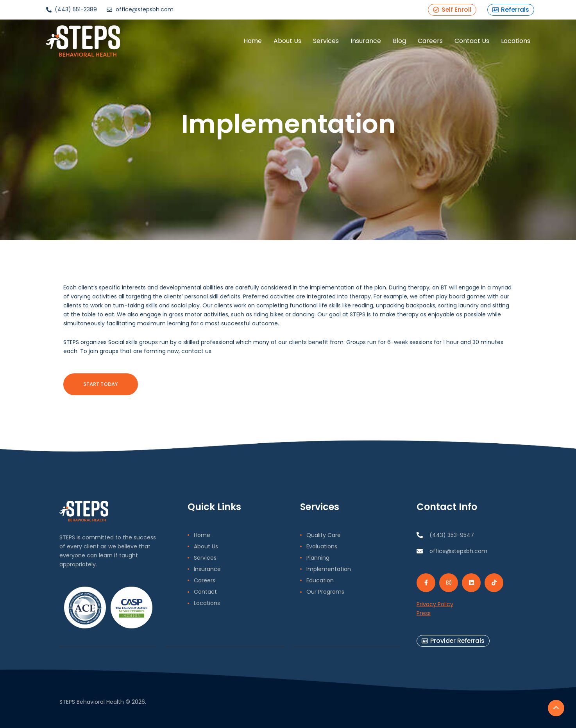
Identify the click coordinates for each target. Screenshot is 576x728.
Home (252, 41)
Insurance (365, 41)
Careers (430, 41)
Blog (399, 41)
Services (326, 41)
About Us (287, 41)
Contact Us (471, 41)
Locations (515, 41)
